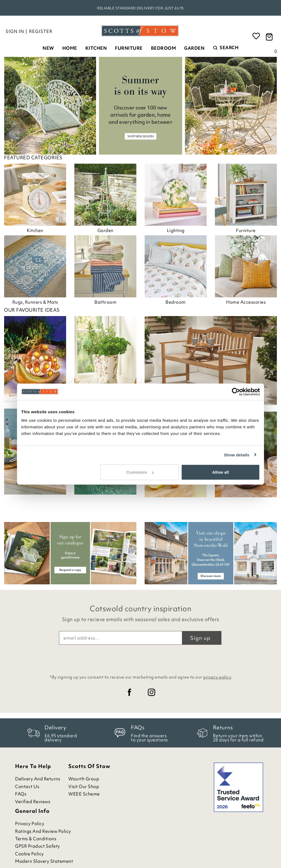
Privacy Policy (30, 824)
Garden (194, 48)
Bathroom (105, 302)
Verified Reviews (33, 802)
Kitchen (96, 48)
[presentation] (140, 658)
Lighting (176, 230)
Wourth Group (84, 779)
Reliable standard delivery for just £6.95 (140, 8)
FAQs (21, 794)
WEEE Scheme (84, 794)
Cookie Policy (29, 854)
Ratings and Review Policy (43, 831)
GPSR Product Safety (38, 846)
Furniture (129, 48)
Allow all (220, 472)
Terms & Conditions (36, 839)
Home (70, 48)
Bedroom (164, 48)
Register (41, 31)
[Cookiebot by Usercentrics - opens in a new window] (236, 392)
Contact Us (27, 787)
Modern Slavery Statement (44, 861)
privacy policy (217, 677)
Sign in (15, 31)
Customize (140, 472)
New (48, 48)
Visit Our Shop (84, 787)
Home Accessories (246, 302)
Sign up (200, 638)
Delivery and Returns (38, 779)
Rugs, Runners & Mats (35, 302)
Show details (237, 455)
